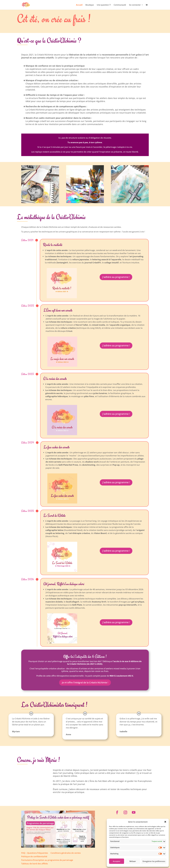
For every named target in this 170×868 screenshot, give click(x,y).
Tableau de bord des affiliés (35, 864)
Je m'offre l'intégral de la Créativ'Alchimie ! (85, 682)
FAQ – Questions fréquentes (35, 853)
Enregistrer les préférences (154, 861)
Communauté (120, 5)
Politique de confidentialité (34, 857)
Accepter (117, 861)
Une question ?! (104, 5)
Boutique (90, 5)
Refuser (133, 861)
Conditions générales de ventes (66, 853)
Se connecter (135, 5)
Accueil (79, 5)
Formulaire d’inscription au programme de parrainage (47, 860)
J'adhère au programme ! (116, 277)
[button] (165, 822)
